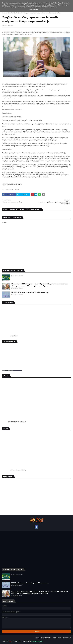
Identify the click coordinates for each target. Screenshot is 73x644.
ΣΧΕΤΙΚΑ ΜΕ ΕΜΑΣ (46, 638)
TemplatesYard (17, 641)
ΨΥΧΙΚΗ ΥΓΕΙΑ (10, 190)
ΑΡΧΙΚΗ (37, 638)
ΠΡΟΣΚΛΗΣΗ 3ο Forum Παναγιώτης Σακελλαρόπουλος (30, 292)
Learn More (34, 10)
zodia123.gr (22, 470)
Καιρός (10, 422)
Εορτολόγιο (14, 336)
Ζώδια (12, 470)
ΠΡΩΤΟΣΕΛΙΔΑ (67, 638)
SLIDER (13, 13)
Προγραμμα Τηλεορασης (8, 371)
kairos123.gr (22, 422)
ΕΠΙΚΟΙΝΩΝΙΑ (57, 638)
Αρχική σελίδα (6, 13)
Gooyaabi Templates (37, 641)
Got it (42, 10)
